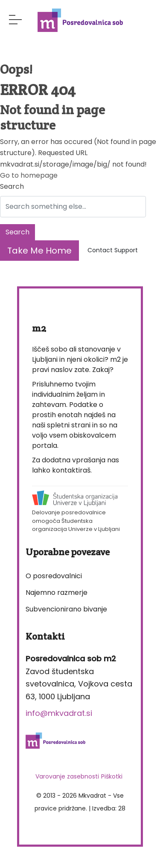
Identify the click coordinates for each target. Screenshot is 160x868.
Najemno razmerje (57, 593)
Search (12, 186)
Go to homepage (29, 175)
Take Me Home (39, 251)
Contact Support (113, 250)
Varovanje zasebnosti (67, 776)
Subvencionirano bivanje (66, 609)
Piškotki (112, 776)
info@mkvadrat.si (59, 713)
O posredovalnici (54, 576)
